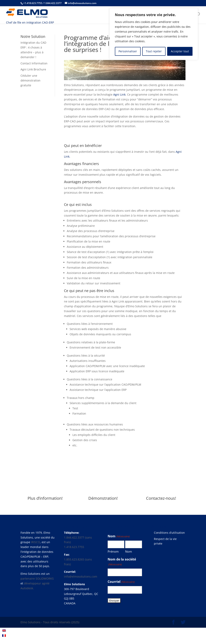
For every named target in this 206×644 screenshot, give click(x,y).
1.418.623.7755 (74, 547)
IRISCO (36, 542)
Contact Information (34, 63)
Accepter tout (180, 51)
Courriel (121, 582)
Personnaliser (128, 51)
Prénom (113, 551)
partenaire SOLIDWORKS (37, 578)
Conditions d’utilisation (169, 533)
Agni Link (119, 94)
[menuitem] (4, 630)
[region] (154, 34)
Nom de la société (122, 562)
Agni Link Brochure (33, 69)
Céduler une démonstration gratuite (30, 80)
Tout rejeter (154, 51)
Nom (129, 551)
